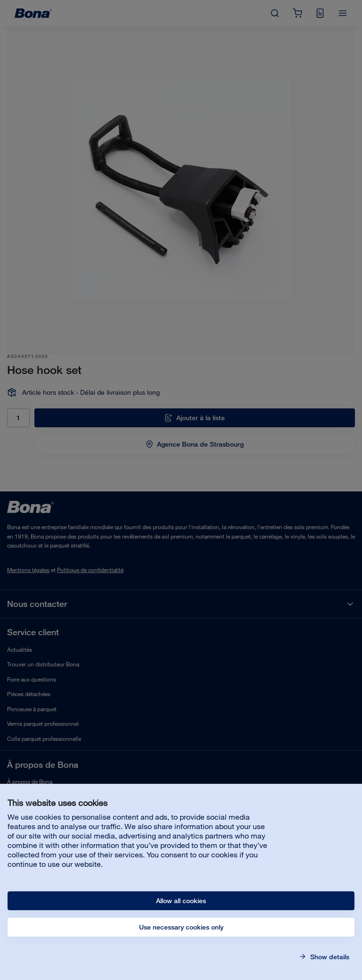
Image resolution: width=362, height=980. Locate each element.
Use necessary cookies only (181, 927)
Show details (329, 957)
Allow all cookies (181, 901)
